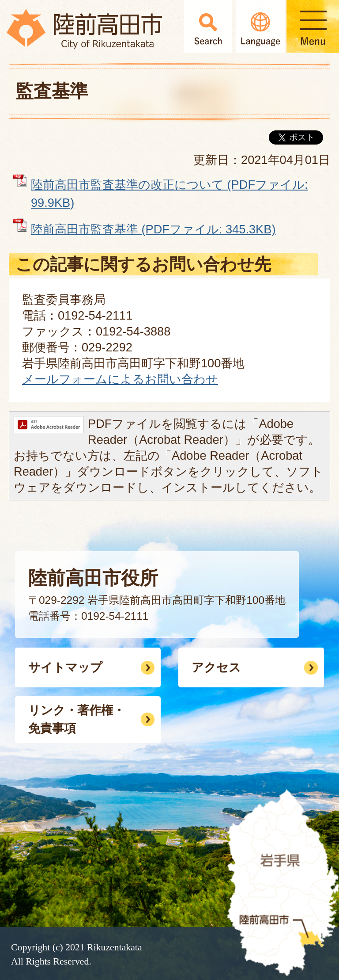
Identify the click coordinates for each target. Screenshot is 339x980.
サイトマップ (65, 667)
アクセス (216, 667)
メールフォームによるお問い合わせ (120, 379)
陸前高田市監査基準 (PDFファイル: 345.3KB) (153, 229)
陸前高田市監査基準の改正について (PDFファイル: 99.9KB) (169, 194)
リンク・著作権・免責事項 (77, 719)
